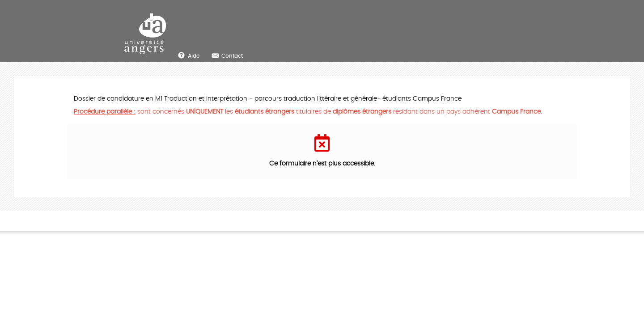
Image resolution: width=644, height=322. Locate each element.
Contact (232, 56)
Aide (194, 56)
